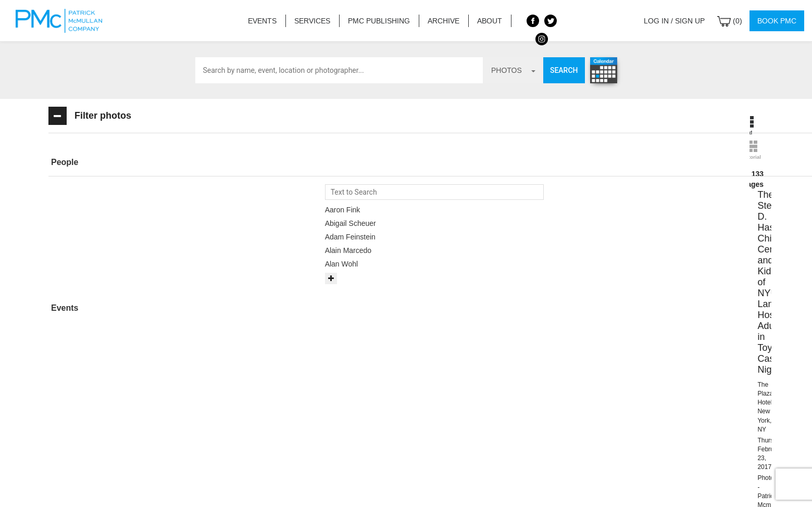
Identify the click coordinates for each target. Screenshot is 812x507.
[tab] (124, 163)
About (489, 21)
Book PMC (777, 21)
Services (312, 21)
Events (262, 21)
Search (564, 70)
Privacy (449, 486)
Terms (410, 486)
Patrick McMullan (62, 21)
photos (513, 70)
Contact (370, 486)
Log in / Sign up (674, 21)
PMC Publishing (378, 21)
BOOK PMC (406, 384)
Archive (443, 21)
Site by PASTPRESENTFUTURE (649, 421)
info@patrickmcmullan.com (343, 416)
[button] (124, 162)
